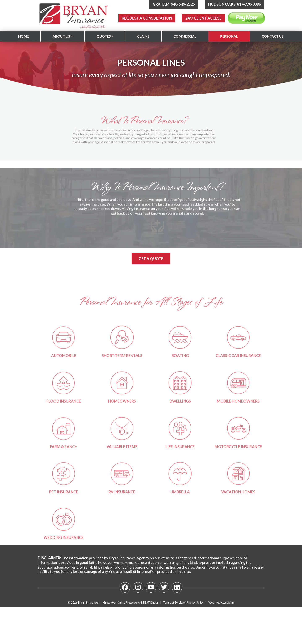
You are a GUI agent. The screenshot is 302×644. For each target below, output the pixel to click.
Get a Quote (151, 259)
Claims (143, 36)
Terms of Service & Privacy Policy (183, 602)
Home (23, 36)
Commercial (185, 36)
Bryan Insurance (88, 602)
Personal (229, 36)
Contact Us (273, 36)
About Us (61, 36)
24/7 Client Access (203, 18)
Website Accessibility (221, 602)
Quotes (104, 36)
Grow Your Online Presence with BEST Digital (131, 602)
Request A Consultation (147, 18)
